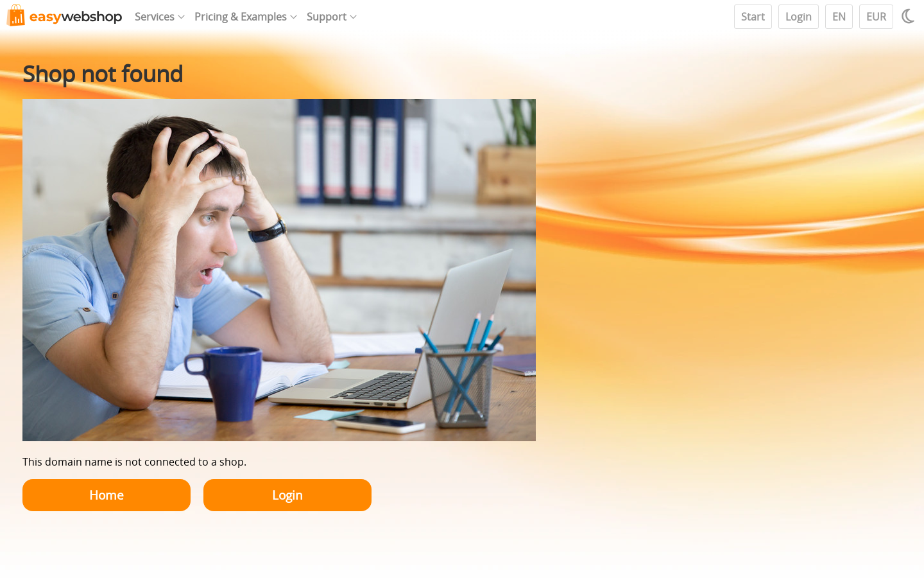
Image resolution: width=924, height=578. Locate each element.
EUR (876, 17)
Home (107, 495)
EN (839, 17)
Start (753, 17)
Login (799, 17)
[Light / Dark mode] (910, 16)
